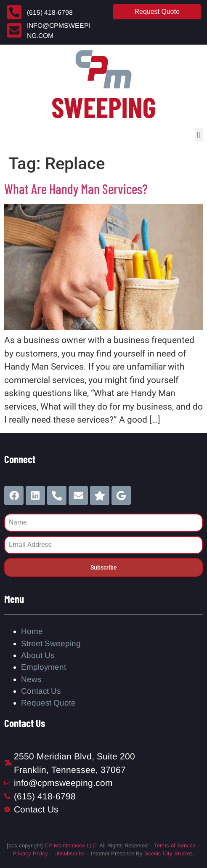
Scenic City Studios (169, 853)
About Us (38, 655)
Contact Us (41, 691)
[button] (199, 135)
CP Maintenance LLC (70, 845)
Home (32, 631)
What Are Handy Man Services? (76, 189)
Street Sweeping (51, 643)
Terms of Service (175, 845)
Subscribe (104, 567)
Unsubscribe (69, 853)
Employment (44, 667)
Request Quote (48, 703)
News (31, 679)
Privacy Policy (30, 853)
